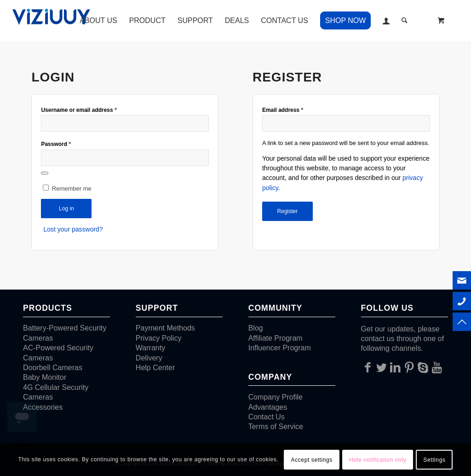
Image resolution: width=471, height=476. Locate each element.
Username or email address (79, 110)
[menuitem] (98, 21)
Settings (434, 460)
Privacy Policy (159, 338)
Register (288, 211)
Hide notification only (378, 460)
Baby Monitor (45, 377)
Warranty (150, 348)
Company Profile (276, 397)
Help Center (155, 368)
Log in (66, 209)
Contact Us (267, 417)
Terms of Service (276, 427)
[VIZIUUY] (53, 21)
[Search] (405, 21)
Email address (283, 110)
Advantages (268, 407)
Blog (256, 328)
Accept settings (312, 460)
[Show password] (45, 173)
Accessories (43, 407)
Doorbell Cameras (53, 368)
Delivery (149, 358)
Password (56, 144)
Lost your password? (73, 229)
